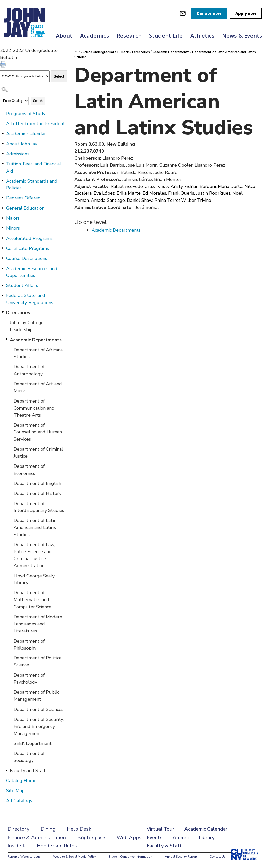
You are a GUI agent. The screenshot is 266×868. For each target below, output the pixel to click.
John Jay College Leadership (27, 326)
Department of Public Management (36, 696)
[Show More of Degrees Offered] (3, 198)
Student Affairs (22, 285)
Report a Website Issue (24, 857)
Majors (13, 218)
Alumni (181, 837)
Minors (13, 228)
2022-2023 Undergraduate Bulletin (102, 52)
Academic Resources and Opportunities (32, 272)
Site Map (15, 791)
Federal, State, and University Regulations (30, 299)
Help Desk (79, 829)
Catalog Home (21, 781)
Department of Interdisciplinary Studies (39, 507)
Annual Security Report (181, 857)
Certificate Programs (28, 248)
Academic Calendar (26, 134)
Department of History (37, 493)
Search (38, 101)
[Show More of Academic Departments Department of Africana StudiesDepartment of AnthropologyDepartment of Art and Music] (6, 340)
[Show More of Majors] (3, 218)
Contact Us (218, 857)
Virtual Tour (160, 829)
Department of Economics (29, 470)
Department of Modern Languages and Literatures (38, 624)
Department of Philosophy (29, 645)
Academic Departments (36, 340)
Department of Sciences (38, 709)
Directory (18, 829)
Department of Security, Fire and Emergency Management (39, 726)
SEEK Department (33, 743)
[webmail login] (183, 13)
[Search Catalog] (27, 90)
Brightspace (91, 837)
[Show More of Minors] (3, 228)
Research (129, 35)
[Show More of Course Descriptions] (3, 258)
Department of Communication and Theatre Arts (34, 408)
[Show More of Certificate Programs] (3, 248)
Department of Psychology (29, 679)
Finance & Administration (37, 837)
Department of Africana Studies (38, 353)
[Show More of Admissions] (3, 154)
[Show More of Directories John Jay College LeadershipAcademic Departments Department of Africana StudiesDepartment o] (3, 312)
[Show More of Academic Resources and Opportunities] (3, 268)
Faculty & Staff (164, 846)
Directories (18, 313)
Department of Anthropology (29, 370)
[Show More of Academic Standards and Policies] (3, 181)
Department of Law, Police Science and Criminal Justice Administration (34, 555)
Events (155, 837)
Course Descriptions (27, 258)
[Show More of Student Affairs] (3, 285)
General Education (25, 208)
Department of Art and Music (38, 387)
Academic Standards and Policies (32, 185)
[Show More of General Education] (3, 208)
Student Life (166, 35)
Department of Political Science (38, 661)
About (64, 35)
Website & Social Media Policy (74, 857)
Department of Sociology (29, 757)
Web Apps (129, 837)
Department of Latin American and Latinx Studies (35, 527)
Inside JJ (17, 846)
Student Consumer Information (130, 857)
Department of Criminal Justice (38, 453)
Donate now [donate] (209, 13)
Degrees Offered (23, 198)
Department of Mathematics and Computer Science (33, 600)
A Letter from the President (35, 124)
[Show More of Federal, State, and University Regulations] (3, 295)
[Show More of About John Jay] (3, 144)
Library (207, 837)
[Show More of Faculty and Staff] (6, 770)
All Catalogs (19, 801)
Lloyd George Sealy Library (34, 579)
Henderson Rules (57, 846)
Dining (48, 829)
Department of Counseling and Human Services (38, 432)
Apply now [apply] (246, 13)
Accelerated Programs (29, 238)
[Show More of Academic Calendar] (3, 133)
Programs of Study (26, 114)
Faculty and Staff (28, 771)
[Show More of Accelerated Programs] (3, 238)
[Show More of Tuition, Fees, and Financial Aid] (3, 164)
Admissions (18, 154)
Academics (95, 35)
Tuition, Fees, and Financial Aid (34, 168)
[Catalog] (25, 76)
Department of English (37, 483)
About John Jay (22, 144)
